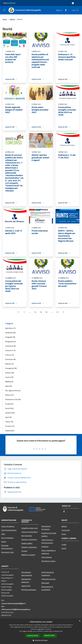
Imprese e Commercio (29, 539)
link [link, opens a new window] (62, 631)
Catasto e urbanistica (29, 547)
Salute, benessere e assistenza (49, 552)
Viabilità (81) (10, 431)
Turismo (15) (10, 426)
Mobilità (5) (9, 382)
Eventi (64, 548)
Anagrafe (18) (10, 337)
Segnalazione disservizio (26, 580)
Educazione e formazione (46, 528)
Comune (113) (10, 350)
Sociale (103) (10, 413)
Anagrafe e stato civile (29, 528)
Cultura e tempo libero (29, 532)
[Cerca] (78, 10)
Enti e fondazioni (7, 538)
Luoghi (64, 544)
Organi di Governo (8, 526)
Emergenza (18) (11, 368)
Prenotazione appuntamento (27, 574)
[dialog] (41, 631)
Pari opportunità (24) (13, 390)
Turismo (24, 551)
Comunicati (66, 530)
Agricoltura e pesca (48, 561)
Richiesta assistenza (29, 590)
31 (57, 312)
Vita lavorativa (27, 536)
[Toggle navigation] (4, 10)
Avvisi (64, 534)
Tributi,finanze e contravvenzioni (47, 541)
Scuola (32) (9, 404)
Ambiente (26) (10, 333)
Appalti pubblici (27, 543)
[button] (41, 640)
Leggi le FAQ (26, 586)
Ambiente (45, 547)
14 (35, 312)
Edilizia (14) (9, 364)
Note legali (45, 583)
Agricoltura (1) (10, 328)
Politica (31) (10, 395)
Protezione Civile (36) (13, 399)
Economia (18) (10, 359)
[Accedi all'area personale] (73, 3)
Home (5, 19)
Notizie (64, 526)
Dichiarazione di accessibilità (47, 588)
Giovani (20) (10, 373)
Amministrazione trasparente (48, 574)
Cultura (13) (10, 355)
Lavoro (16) (9, 377)
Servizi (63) (9, 408)
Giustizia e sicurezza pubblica (49, 534)
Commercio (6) (10, 346)
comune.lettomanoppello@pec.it (13, 603)
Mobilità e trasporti (28, 555)
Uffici (3, 534)
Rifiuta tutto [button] (50, 636)
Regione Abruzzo (9, 3)
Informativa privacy (48, 579)
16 (46, 312)
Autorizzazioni (47, 557)
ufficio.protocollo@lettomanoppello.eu (16, 609)
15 (41, 312)
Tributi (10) (9, 422)
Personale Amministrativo (7, 547)
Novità (12, 19)
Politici (4, 542)
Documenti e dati (7, 552)
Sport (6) (8, 417)
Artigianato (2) (10, 342)
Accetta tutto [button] (33, 636)
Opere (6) (9, 386)
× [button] (80, 621)
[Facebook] (65, 10)
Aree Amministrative (9, 530)
